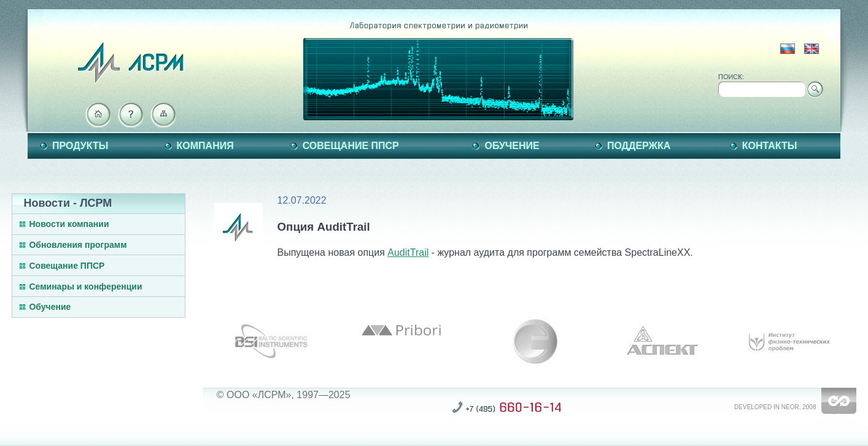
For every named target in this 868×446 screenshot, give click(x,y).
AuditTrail (408, 252)
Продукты (80, 146)
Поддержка (639, 146)
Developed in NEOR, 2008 (775, 407)
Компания (205, 146)
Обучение (512, 146)
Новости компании (69, 224)
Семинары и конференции (85, 286)
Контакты (770, 146)
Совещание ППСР (351, 146)
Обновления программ (78, 245)
